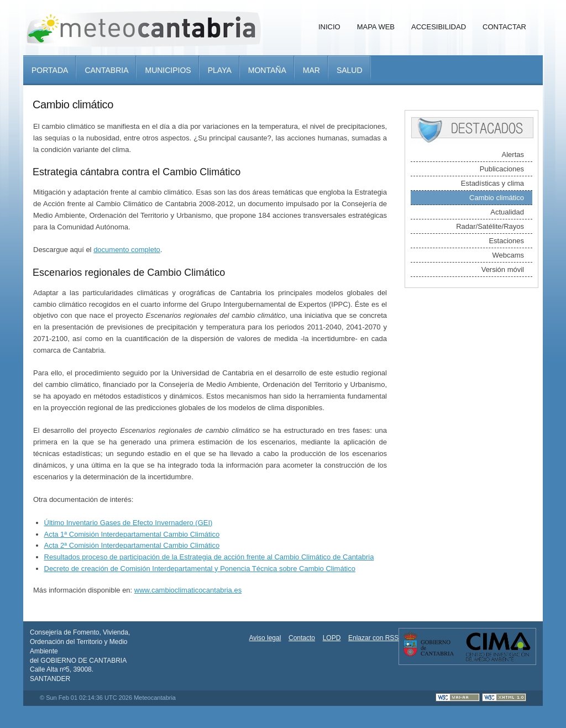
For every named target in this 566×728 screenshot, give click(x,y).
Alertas (513, 154)
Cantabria (106, 70)
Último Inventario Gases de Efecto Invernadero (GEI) (129, 523)
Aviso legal (265, 638)
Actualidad (507, 212)
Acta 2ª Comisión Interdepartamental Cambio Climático (132, 545)
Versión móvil (503, 269)
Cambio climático (497, 198)
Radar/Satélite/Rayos (490, 226)
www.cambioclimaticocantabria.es (188, 590)
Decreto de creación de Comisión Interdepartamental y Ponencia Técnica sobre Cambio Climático (200, 569)
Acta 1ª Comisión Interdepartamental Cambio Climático (132, 534)
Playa (220, 70)
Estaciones (506, 241)
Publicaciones (502, 169)
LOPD (332, 638)
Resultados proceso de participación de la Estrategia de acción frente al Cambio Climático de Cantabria (209, 557)
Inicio (329, 27)
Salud (350, 70)
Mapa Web (376, 27)
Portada (50, 70)
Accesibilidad (439, 27)
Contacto (302, 638)
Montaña (267, 70)
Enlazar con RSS (373, 638)
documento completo (127, 250)
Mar (311, 70)
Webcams (508, 255)
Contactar (504, 27)
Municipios (168, 70)
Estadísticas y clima (492, 183)
